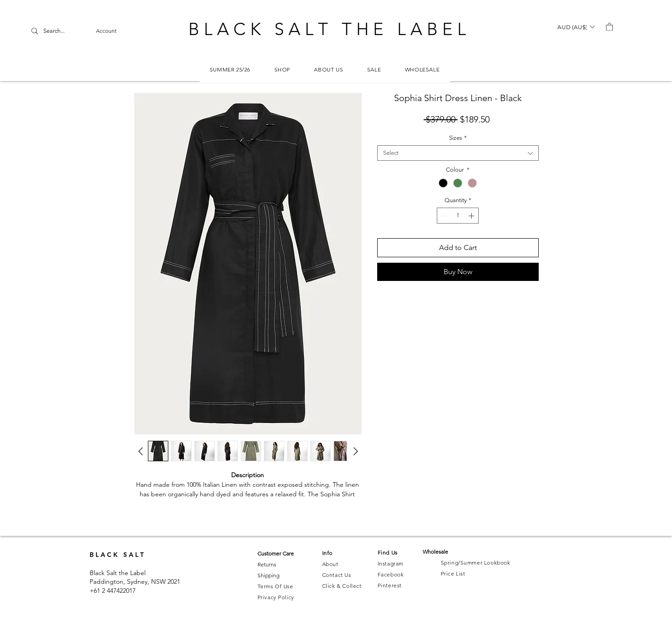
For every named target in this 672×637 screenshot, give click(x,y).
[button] (576, 27)
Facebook (391, 574)
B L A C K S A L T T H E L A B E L (327, 29)
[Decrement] (444, 216)
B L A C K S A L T (117, 555)
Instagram (391, 563)
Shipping (268, 575)
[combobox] (458, 153)
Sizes (458, 138)
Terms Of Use (275, 586)
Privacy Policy (276, 597)
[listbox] (576, 27)
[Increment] (472, 216)
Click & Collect (342, 586)
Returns (267, 564)
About (330, 564)
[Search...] (66, 31)
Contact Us (337, 575)
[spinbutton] (458, 216)
